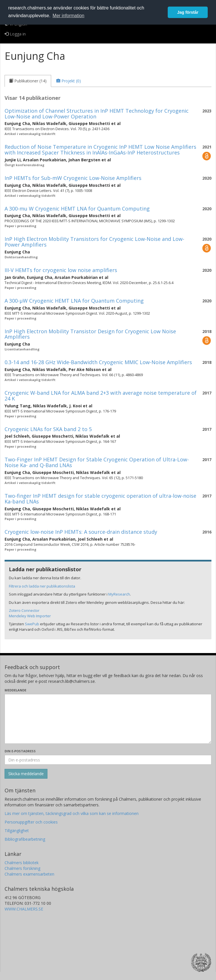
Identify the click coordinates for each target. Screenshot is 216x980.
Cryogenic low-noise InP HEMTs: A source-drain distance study (81, 532)
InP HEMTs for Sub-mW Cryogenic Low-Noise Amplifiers (73, 178)
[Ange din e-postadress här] (108, 760)
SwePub (32, 624)
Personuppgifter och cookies (31, 822)
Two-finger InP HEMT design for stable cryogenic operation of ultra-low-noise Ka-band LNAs (100, 499)
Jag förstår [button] (188, 12)
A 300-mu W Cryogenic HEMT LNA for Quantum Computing (77, 209)
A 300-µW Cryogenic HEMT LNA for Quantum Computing (74, 301)
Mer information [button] (68, 16)
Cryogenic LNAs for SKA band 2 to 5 (48, 429)
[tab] (28, 81)
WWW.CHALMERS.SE (24, 909)
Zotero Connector (24, 610)
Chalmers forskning (22, 868)
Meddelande (15, 690)
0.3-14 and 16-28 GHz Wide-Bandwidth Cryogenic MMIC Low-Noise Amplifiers (98, 362)
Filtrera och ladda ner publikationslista (42, 586)
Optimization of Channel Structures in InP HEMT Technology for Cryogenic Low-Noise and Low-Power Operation (97, 114)
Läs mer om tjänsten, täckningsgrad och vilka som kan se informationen (72, 813)
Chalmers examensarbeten (29, 874)
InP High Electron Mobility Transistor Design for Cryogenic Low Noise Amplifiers (90, 334)
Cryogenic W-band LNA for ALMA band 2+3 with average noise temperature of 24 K (101, 396)
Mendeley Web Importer (30, 616)
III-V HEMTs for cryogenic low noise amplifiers (61, 270)
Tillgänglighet (17, 831)
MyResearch (119, 594)
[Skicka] (26, 774)
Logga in (15, 34)
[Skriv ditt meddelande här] (108, 719)
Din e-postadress (20, 751)
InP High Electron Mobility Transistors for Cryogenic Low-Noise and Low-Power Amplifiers (94, 242)
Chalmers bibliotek (22, 863)
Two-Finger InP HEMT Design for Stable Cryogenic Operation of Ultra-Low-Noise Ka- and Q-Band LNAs (97, 462)
